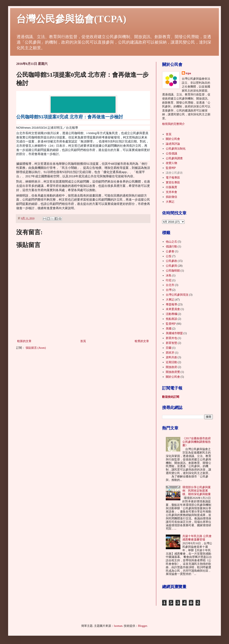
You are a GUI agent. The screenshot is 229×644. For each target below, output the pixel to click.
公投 (169, 256)
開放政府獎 (173, 372)
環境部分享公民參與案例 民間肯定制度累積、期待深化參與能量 (197, 491)
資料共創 (171, 357)
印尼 (169, 280)
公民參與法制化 (176, 149)
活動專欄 (171, 314)
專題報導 (171, 304)
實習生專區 (173, 182)
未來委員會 (173, 309)
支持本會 (171, 192)
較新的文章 (24, 341)
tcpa (188, 73)
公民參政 (171, 261)
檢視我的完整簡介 (173, 124)
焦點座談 (171, 319)
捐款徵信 (171, 197)
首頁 (83, 341)
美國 (169, 329)
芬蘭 (169, 348)
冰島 (169, 275)
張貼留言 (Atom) (36, 348)
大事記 (170, 202)
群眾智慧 (171, 343)
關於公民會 (173, 139)
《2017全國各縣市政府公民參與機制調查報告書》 (197, 442)
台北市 (170, 285)
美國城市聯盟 (174, 333)
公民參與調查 (174, 158)
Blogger (142, 626)
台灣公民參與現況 (177, 295)
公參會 (170, 251)
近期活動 (171, 362)
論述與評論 (173, 144)
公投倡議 (171, 154)
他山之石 (171, 242)
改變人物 (171, 163)
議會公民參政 (174, 173)
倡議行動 (171, 247)
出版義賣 (171, 187)
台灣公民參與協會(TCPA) (71, 19)
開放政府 (171, 367)
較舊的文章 (142, 341)
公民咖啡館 (173, 271)
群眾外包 (171, 338)
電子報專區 (173, 178)
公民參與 (171, 266)
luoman (118, 626)
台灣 (169, 290)
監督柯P (171, 168)
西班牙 (170, 353)
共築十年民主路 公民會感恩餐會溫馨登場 (197, 538)
